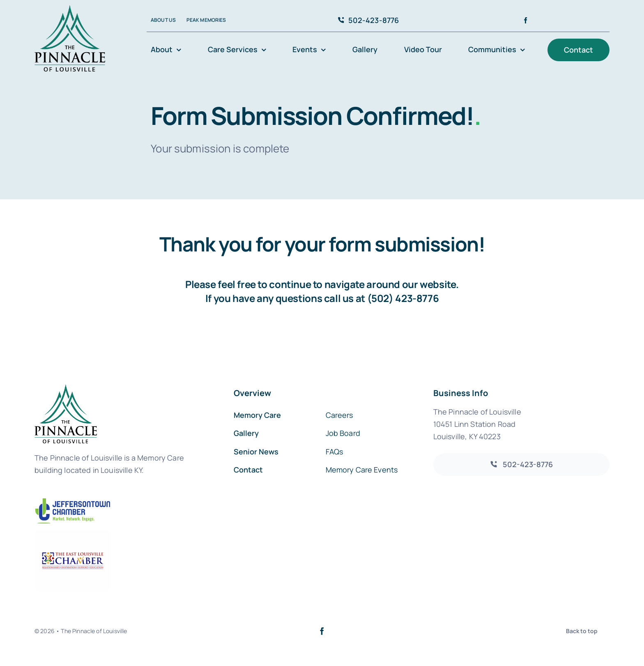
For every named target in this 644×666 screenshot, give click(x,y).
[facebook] (526, 20)
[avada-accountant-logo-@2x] (70, 9)
